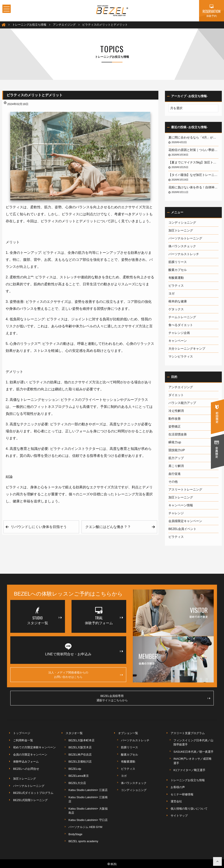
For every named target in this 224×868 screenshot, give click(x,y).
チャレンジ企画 (179, 333)
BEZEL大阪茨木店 (80, 747)
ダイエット (176, 395)
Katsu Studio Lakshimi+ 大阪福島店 (88, 811)
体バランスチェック (182, 246)
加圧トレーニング (181, 230)
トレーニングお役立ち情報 (188, 780)
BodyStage (75, 834)
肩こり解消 (176, 466)
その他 (173, 482)
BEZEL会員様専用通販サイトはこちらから (153, 698)
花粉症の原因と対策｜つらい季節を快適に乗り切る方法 (193, 150)
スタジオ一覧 (74, 733)
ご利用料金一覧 (23, 740)
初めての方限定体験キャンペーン (34, 747)
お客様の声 (178, 787)
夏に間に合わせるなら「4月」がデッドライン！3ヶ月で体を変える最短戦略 (193, 137)
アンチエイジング (181, 387)
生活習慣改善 (178, 434)
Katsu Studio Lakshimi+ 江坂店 (88, 790)
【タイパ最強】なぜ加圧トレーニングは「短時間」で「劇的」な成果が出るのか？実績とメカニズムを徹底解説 (193, 175)
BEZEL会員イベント (182, 529)
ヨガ (171, 293)
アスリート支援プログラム (188, 733)
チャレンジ (176, 513)
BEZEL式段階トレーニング (30, 800)
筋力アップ (176, 458)
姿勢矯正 (175, 426)
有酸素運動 (176, 278)
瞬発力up (175, 442)
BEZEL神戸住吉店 (80, 755)
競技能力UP (177, 450)
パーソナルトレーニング (185, 238)
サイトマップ (179, 816)
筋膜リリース (178, 262)
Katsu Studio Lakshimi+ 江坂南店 (88, 799)
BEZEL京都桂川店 (80, 762)
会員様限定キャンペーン (185, 521)
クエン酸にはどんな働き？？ (108, 527)
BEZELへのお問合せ (26, 769)
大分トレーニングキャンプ (187, 349)
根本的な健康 (178, 301)
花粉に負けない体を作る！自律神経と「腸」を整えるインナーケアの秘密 (193, 187)
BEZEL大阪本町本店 (81, 740)
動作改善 (175, 419)
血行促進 (175, 474)
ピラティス (176, 286)
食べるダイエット (181, 325)
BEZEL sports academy (83, 841)
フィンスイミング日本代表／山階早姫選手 (193, 743)
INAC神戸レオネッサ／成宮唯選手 (192, 761)
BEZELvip (75, 769)
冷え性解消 (176, 411)
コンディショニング (182, 223)
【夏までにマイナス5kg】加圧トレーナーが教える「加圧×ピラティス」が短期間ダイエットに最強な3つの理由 (193, 162)
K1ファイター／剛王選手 (189, 770)
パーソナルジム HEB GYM (85, 827)
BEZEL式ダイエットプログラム (33, 793)
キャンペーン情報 (181, 505)
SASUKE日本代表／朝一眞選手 (193, 752)
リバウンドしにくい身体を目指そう (39, 527)
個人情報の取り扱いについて (189, 809)
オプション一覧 (128, 733)
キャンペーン (178, 341)
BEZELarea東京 (79, 776)
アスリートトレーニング (185, 489)
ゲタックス (176, 309)
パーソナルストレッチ (184, 254)
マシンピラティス (181, 356)
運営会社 (176, 801)
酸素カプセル (178, 270)
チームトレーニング (182, 317)
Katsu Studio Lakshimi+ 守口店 (88, 820)
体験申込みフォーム (26, 762)
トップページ (22, 733)
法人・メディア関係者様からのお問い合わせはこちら (86, 675)
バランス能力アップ (182, 403)
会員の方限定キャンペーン (30, 755)
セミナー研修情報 (182, 794)
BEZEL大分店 (77, 783)
